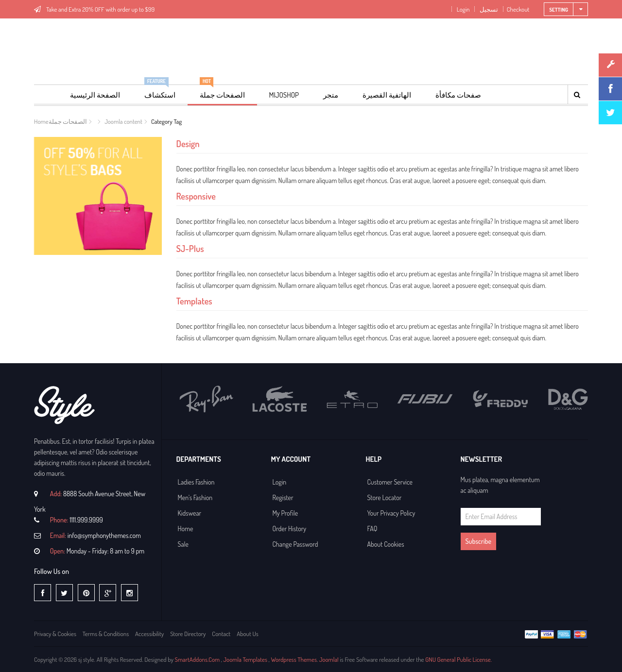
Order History (290, 529)
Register (283, 497)
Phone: (59, 520)
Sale (183, 544)
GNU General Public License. (458, 659)
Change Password (295, 544)
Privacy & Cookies (55, 634)
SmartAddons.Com (197, 659)
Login (462, 9)
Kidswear (190, 513)
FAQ (372, 529)
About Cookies (386, 544)
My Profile (285, 513)
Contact (221, 634)
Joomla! (329, 659)
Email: (58, 535)
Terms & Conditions (106, 634)
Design (188, 143)
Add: (56, 494)
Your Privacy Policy (391, 513)
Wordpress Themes (294, 659)
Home (41, 121)
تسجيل (488, 9)
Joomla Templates (245, 659)
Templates (194, 301)
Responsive (196, 196)
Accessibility (149, 634)
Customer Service (390, 482)
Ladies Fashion (196, 482)
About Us (248, 634)
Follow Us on (52, 571)
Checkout (518, 9)
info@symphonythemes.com (104, 535)
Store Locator (385, 497)
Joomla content (123, 121)
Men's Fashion (195, 497)
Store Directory (188, 634)
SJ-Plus (190, 248)
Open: (58, 551)
